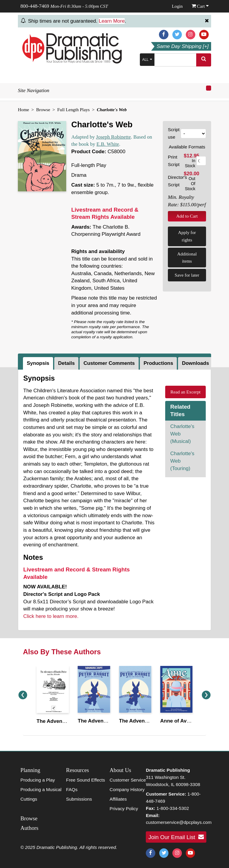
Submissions (79, 799)
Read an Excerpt (185, 392)
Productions (158, 363)
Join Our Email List (176, 837)
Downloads (195, 363)
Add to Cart (187, 216)
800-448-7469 (35, 6)
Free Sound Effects (86, 780)
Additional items (187, 258)
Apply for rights (187, 236)
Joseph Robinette (113, 137)
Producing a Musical (41, 789)
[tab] (39, 363)
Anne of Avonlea (180, 721)
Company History (127, 789)
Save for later (187, 275)
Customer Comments (109, 363)
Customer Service (128, 780)
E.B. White (108, 144)
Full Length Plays (74, 110)
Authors (30, 828)
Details (66, 363)
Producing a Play (38, 780)
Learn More (112, 21)
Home (23, 110)
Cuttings (29, 799)
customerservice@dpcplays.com (179, 822)
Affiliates (118, 799)
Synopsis (38, 363)
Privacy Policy (124, 809)
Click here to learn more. (51, 616)
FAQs (72, 789)
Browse (43, 110)
